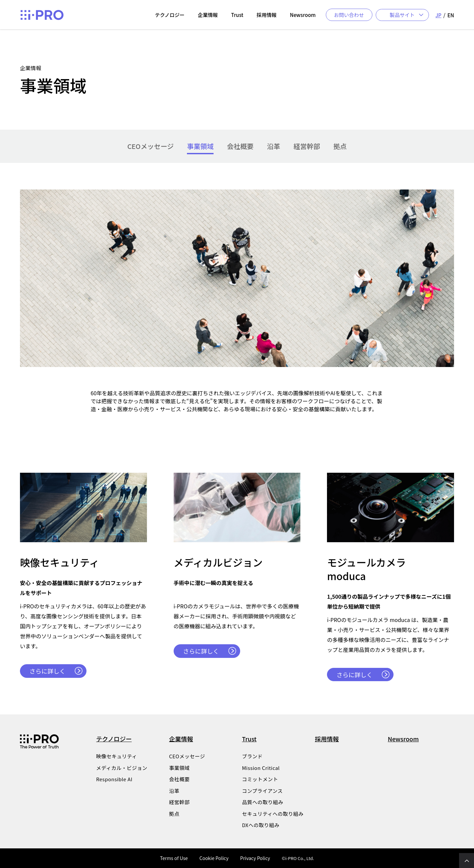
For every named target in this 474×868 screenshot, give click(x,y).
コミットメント (260, 779)
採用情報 (327, 739)
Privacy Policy (255, 858)
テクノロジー (114, 739)
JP (438, 15)
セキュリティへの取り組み (273, 814)
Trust (249, 739)
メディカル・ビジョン (122, 768)
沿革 (273, 146)
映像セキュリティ (117, 756)
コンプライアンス (262, 791)
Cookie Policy (214, 858)
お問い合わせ (349, 15)
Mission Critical (261, 768)
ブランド (252, 756)
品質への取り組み (262, 802)
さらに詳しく (48, 671)
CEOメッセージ (151, 146)
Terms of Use (174, 858)
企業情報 (181, 739)
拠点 (340, 146)
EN (451, 15)
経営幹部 (307, 146)
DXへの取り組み (261, 825)
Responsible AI (114, 779)
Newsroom (403, 739)
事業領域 (200, 146)
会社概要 (240, 146)
